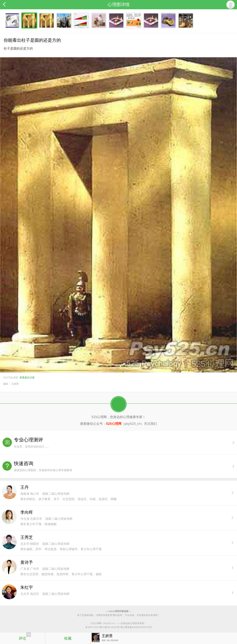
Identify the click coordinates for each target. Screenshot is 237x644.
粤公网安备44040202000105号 (136, 627)
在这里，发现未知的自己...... (125, 443)
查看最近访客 (27, 377)
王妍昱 (15, 384)
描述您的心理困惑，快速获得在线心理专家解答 (125, 466)
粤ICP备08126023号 (109, 627)
